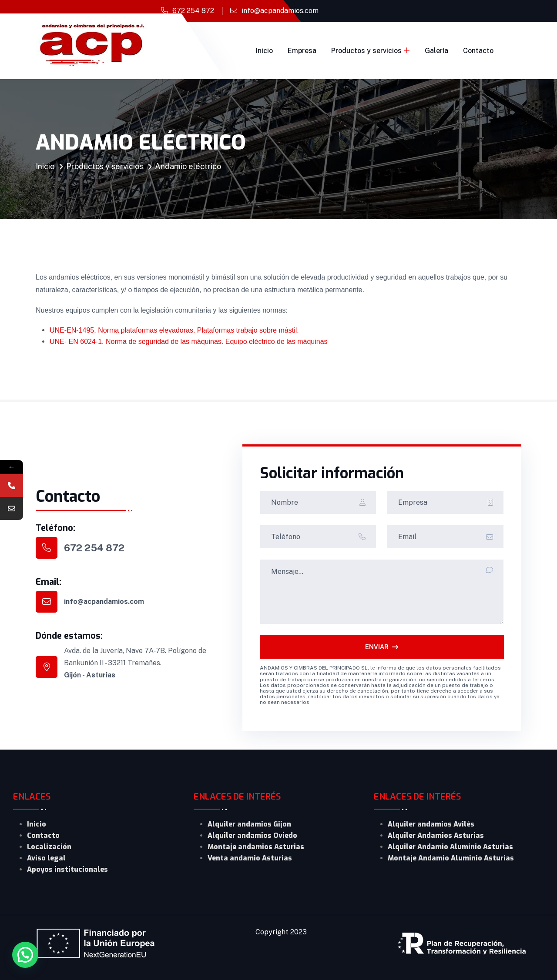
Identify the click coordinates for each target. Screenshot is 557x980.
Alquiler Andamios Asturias (436, 835)
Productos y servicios (366, 51)
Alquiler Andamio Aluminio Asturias (450, 847)
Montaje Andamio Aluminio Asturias (451, 858)
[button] (25, 955)
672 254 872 (193, 11)
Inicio (264, 51)
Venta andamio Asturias (250, 858)
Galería (436, 51)
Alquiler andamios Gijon (249, 824)
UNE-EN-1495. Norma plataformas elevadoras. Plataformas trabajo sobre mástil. (174, 330)
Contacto (478, 51)
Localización (49, 847)
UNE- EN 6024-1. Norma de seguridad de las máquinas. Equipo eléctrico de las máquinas (189, 342)
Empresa (302, 51)
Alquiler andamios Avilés (431, 824)
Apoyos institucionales (67, 869)
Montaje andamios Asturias (256, 847)
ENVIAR (382, 647)
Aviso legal (46, 858)
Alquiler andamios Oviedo (252, 835)
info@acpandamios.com (280, 11)
